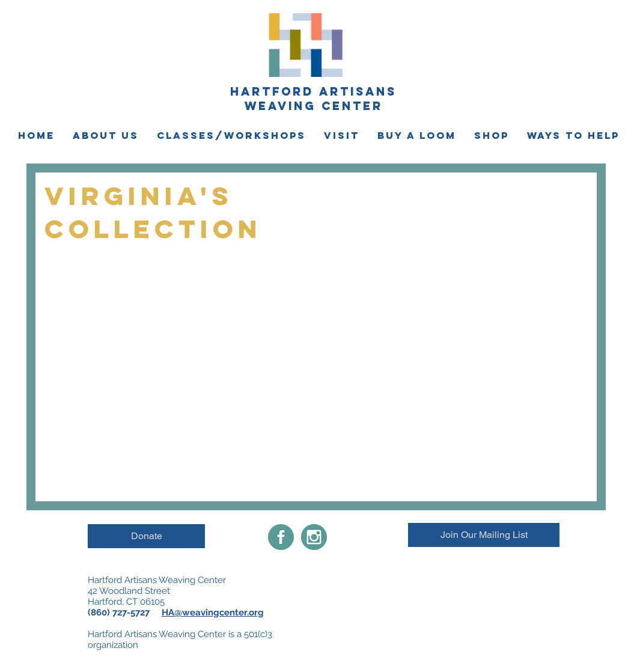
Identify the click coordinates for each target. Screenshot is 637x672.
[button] (106, 136)
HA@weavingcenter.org (213, 612)
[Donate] (146, 536)
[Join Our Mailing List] (484, 535)
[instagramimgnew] (314, 537)
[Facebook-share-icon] (281, 537)
